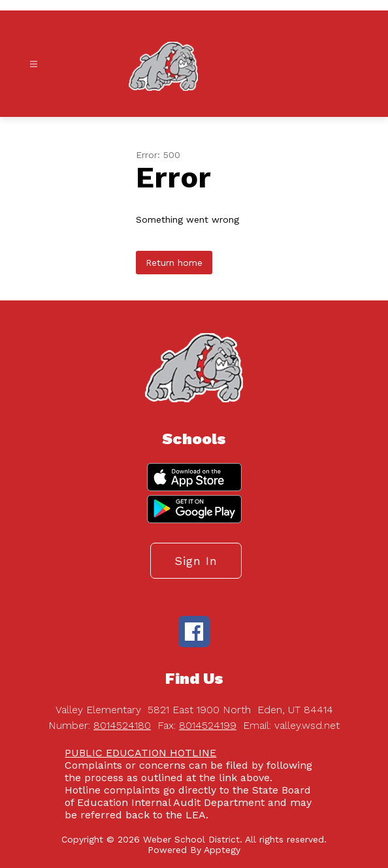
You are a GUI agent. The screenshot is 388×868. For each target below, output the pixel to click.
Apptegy (222, 850)
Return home (174, 263)
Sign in (196, 561)
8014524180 (122, 725)
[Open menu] (34, 64)
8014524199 (208, 725)
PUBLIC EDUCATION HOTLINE (140, 753)
